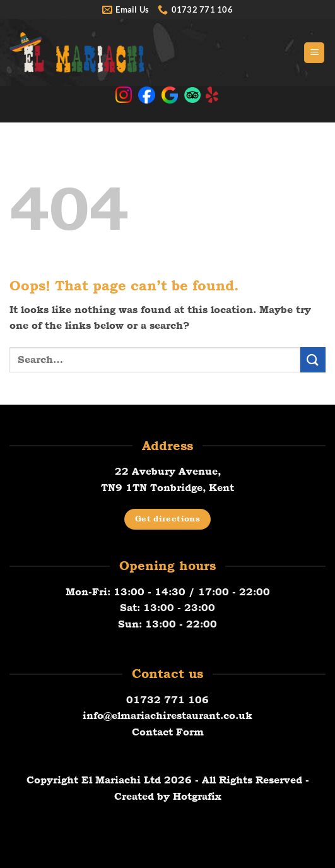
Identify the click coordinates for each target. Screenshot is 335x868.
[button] (314, 53)
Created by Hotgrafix (168, 796)
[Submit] (313, 360)
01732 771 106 (167, 700)
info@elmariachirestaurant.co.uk (167, 716)
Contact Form (168, 732)
